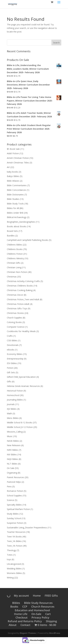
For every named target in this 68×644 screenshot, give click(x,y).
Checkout (22, 617)
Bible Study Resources (38, 603)
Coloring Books (14, 322)
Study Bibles (13, 514)
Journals (11, 404)
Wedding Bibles (14, 569)
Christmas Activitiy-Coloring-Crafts (23, 281)
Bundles (11, 236)
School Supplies (14, 496)
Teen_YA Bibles (14, 541)
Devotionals (13, 345)
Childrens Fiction (15, 254)
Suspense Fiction (15, 523)
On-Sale (36, 614)
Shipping (51, 621)
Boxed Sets (12, 231)
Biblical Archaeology (17, 217)
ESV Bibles (12, 363)
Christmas (12, 277)
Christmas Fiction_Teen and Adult (23, 299)
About (13, 625)
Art (8, 167)
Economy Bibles (15, 354)
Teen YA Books (14, 537)
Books (14, 607)
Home (37, 596)
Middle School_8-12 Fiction (20, 427)
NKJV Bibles (12, 459)
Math (9, 413)
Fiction (10, 368)
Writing (10, 578)
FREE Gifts (51, 596)
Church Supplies (14, 318)
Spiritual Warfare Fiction (18, 509)
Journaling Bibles (15, 400)
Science (11, 500)
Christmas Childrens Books (20, 286)
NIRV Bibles (12, 450)
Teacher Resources (16, 532)
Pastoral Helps (14, 482)
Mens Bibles (13, 418)
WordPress (55, 633)
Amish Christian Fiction (18, 158)
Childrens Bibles (14, 245)
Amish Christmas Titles (18, 163)
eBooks (11, 350)
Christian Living (14, 267)
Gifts (9, 381)
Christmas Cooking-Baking (20, 290)
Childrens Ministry (15, 258)
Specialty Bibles (14, 505)
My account (21, 596)
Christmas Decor (15, 295)
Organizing (12, 473)
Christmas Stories (15, 313)
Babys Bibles (13, 176)
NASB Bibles (13, 441)
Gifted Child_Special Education (21, 377)
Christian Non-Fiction (17, 272)
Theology (11, 550)
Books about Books (17, 226)
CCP (25, 607)
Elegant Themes (28, 633)
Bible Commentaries (17, 185)
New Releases (14, 445)
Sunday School (14, 518)
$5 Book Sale (13, 149)
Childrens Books (15, 249)
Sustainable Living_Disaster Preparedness (27, 528)
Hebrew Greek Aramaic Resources (23, 386)
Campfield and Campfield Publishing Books (28, 240)
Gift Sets (11, 372)
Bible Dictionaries (15, 195)
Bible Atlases (13, 181)
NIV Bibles (12, 454)
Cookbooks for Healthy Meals (21, 331)
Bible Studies (13, 199)
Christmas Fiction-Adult (18, 304)
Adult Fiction (13, 153)
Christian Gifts (14, 263)
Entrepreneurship (15, 359)
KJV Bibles (12, 409)
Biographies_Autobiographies (21, 222)
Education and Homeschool (32, 610)
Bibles (16, 603)
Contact (25, 625)
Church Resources (43, 607)
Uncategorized (14, 564)
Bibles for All (13, 208)
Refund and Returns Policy (25, 621)
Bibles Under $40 (15, 213)
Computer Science (16, 327)
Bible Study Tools (15, 204)
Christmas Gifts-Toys (17, 308)
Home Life (21, 614)
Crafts (10, 336)
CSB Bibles (12, 340)
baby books (12, 172)
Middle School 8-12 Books (20, 422)
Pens (9, 486)
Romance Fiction (15, 491)
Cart (48, 614)
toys (9, 559)
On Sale (11, 468)
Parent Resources (15, 477)
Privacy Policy (40, 617)
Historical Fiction (15, 391)
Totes (10, 555)
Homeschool (13, 395)
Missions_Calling (15, 432)
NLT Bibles (12, 464)
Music (10, 436)
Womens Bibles (14, 573)
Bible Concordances (17, 190)
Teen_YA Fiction (15, 546)
